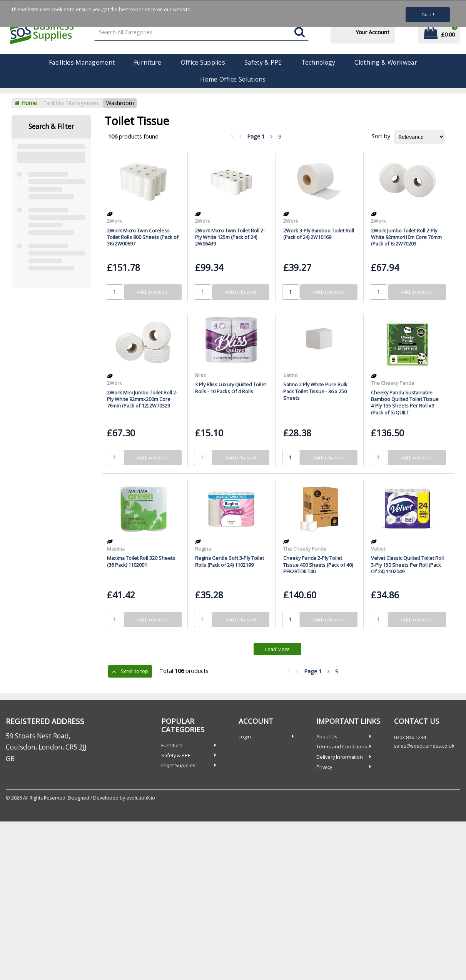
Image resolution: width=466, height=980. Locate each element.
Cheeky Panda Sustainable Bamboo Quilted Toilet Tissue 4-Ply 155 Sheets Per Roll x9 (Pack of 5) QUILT (405, 402)
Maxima (116, 549)
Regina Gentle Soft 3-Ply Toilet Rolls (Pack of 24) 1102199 (230, 561)
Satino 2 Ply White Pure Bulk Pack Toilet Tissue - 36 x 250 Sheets (315, 391)
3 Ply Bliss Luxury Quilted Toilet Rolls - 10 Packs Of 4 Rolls (230, 388)
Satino (291, 375)
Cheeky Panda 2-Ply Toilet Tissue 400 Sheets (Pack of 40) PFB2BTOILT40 (318, 565)
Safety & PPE (263, 62)
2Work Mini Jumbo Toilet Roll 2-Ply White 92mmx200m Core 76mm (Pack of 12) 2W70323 (142, 399)
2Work (114, 221)
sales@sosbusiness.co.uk (424, 746)
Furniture (148, 62)
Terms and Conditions (342, 746)
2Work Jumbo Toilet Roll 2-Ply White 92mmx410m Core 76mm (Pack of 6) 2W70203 (406, 237)
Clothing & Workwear (386, 62)
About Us (327, 736)
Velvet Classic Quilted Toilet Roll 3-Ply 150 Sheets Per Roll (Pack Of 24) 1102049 (407, 565)
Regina (203, 549)
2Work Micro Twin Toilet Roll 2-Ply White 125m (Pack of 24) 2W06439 (230, 237)
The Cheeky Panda (393, 383)
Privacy (324, 767)
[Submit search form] (300, 33)
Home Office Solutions (233, 79)
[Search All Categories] (202, 33)
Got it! (428, 14)
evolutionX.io (141, 798)
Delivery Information (340, 757)
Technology (318, 62)
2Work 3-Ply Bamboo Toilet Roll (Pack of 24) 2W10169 (319, 234)
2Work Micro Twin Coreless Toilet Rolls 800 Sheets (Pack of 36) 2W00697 (143, 237)
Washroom (120, 103)
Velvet (378, 549)
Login (245, 736)
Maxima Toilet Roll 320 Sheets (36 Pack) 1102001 (141, 561)
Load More (277, 649)
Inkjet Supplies (178, 765)
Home (26, 103)
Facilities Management (82, 62)
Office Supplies (203, 62)
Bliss (200, 375)
